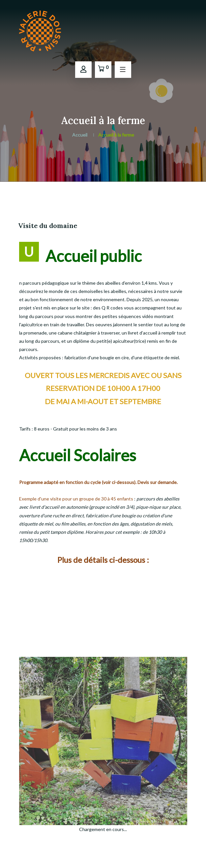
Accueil (80, 135)
